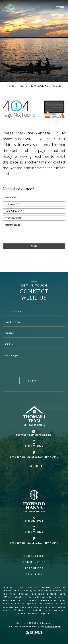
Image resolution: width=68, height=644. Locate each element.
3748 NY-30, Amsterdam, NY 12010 (34, 457)
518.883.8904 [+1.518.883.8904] (34, 521)
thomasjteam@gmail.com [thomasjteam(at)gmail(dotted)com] (34, 435)
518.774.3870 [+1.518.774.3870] (34, 446)
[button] (34, 381)
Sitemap (45, 623)
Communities (34, 562)
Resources (34, 568)
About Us (34, 574)
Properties (34, 556)
